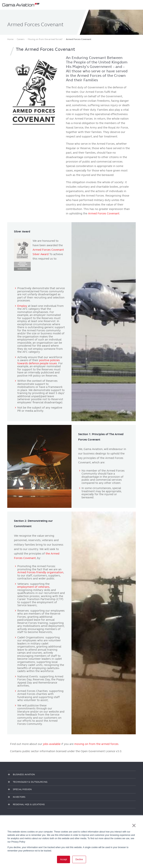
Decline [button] (79, 859)
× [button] (134, 825)
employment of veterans (33, 587)
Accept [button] (64, 859)
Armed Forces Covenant (104, 213)
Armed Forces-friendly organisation (40, 572)
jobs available (52, 744)
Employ (22, 306)
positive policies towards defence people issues (39, 362)
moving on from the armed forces (96, 744)
